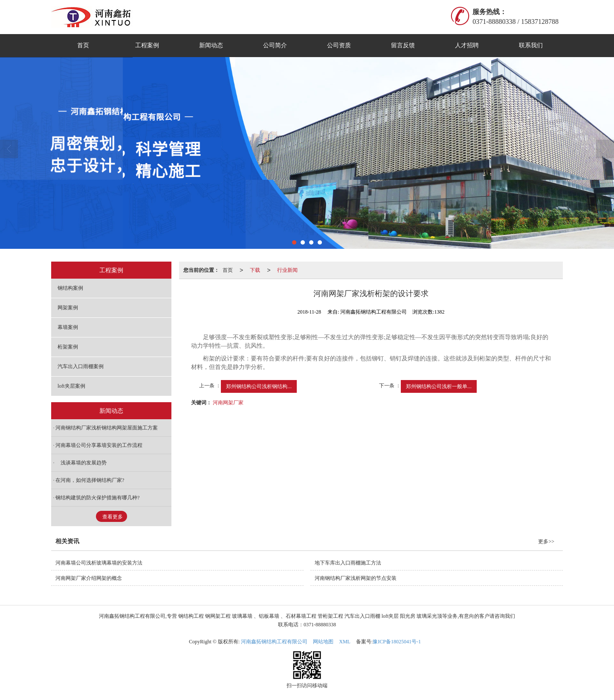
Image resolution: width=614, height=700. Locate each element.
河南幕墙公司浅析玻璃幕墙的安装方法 (99, 563)
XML (345, 642)
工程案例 (147, 45)
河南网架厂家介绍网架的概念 (89, 578)
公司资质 (339, 45)
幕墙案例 (68, 327)
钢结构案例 (70, 288)
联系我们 (531, 45)
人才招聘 (467, 45)
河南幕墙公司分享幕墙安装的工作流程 (99, 445)
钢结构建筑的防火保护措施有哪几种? (97, 498)
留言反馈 (403, 45)
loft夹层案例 (71, 386)
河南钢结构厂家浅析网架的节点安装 (356, 578)
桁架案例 (68, 347)
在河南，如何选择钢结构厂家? (90, 480)
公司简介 (275, 45)
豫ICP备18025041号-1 (397, 642)
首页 (83, 45)
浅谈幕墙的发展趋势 (81, 463)
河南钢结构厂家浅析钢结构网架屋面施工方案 (107, 428)
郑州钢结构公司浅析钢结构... (259, 386)
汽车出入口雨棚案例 (81, 366)
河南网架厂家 (228, 403)
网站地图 (323, 642)
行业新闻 (287, 270)
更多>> (546, 542)
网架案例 (68, 308)
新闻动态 (211, 45)
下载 (255, 270)
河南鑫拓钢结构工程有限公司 (274, 642)
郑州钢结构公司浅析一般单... (439, 386)
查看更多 (113, 517)
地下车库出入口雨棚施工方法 (348, 563)
